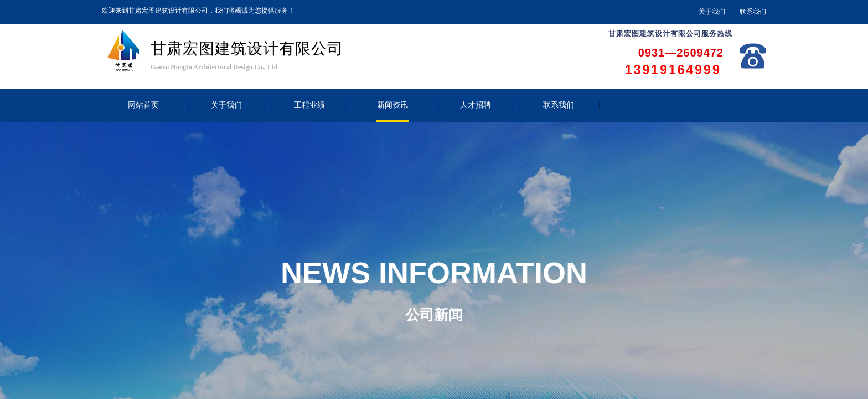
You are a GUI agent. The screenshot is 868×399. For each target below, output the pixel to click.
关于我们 (226, 105)
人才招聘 (476, 105)
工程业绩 (309, 105)
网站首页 (143, 105)
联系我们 (559, 105)
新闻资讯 (392, 105)
